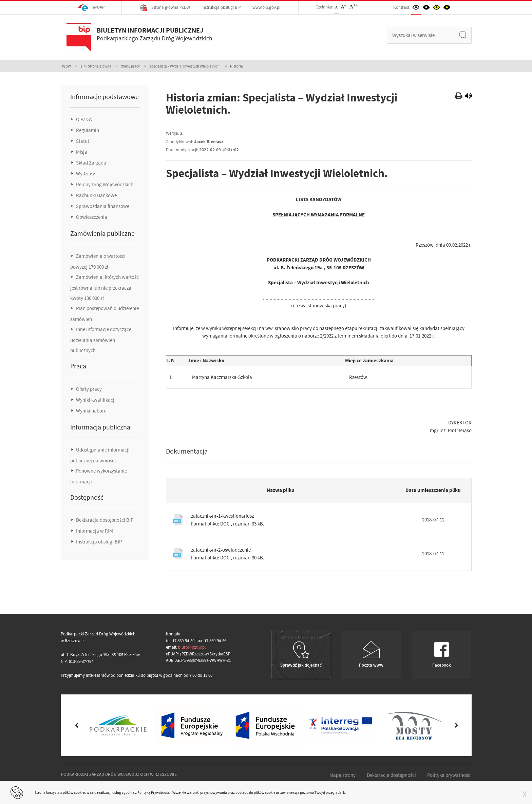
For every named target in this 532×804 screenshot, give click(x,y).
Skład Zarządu (91, 163)
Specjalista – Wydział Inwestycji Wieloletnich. (185, 66)
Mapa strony (343, 775)
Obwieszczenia (91, 217)
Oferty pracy (130, 66)
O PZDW (84, 119)
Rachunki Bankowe (96, 195)
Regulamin (87, 130)
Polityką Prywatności (154, 792)
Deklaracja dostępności (391, 775)
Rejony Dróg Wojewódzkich (104, 185)
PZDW (66, 66)
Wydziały (85, 174)
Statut (82, 141)
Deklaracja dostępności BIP (104, 520)
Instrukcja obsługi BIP (221, 7)
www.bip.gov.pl (266, 7)
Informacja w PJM (94, 531)
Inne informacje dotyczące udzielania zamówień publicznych (101, 340)
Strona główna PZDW (165, 8)
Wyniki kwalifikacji (95, 400)
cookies (80, 792)
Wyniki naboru (91, 411)
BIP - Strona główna (96, 66)
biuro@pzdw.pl (192, 647)
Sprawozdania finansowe (102, 206)
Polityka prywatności (449, 775)
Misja (81, 152)
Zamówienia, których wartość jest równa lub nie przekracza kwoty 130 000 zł (104, 288)
